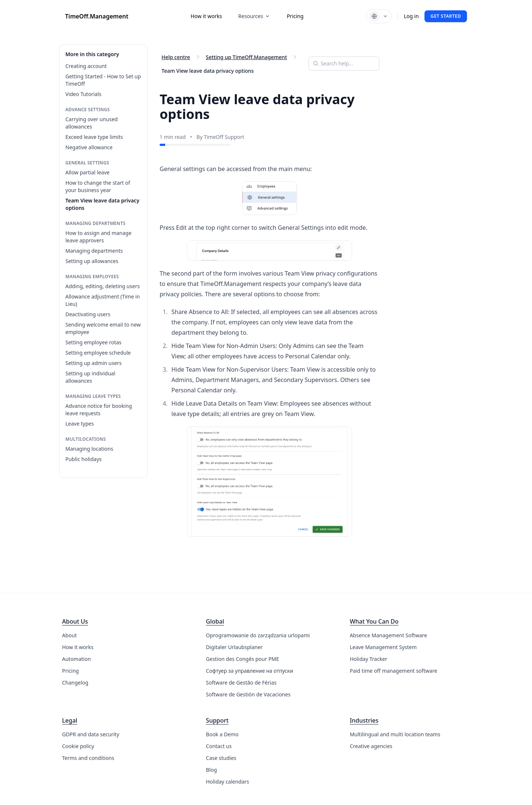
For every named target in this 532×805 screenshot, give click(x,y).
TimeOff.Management (97, 16)
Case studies (221, 758)
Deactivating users (88, 314)
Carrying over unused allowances (92, 123)
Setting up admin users (93, 363)
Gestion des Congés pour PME (242, 659)
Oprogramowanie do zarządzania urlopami (258, 635)
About (69, 635)
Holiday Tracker (369, 659)
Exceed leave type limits (94, 137)
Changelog (75, 683)
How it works (206, 16)
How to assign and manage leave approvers (98, 237)
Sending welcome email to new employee (103, 328)
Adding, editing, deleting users (103, 286)
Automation (76, 659)
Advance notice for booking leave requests (99, 410)
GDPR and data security (91, 734)
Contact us (219, 746)
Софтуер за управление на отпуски (249, 671)
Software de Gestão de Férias (241, 683)
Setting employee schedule (98, 353)
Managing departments (94, 251)
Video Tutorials (83, 94)
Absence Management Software (388, 635)
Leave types (80, 424)
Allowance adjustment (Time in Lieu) (103, 300)
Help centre (176, 57)
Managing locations (89, 449)
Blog (211, 770)
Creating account (86, 66)
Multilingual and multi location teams (395, 734)
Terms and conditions (88, 758)
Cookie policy (78, 746)
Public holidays (83, 459)
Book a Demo (222, 734)
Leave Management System (383, 647)
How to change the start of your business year (98, 186)
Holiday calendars (227, 782)
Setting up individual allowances (90, 377)
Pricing (295, 16)
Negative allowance (89, 147)
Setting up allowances (92, 261)
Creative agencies (371, 746)
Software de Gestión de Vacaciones (248, 694)
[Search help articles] (344, 64)
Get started (446, 16)
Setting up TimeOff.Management (246, 57)
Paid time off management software (394, 671)
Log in (411, 16)
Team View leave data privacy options (102, 204)
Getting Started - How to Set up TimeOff (103, 80)
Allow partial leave (87, 172)
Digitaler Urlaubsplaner (234, 647)
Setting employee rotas (93, 342)
